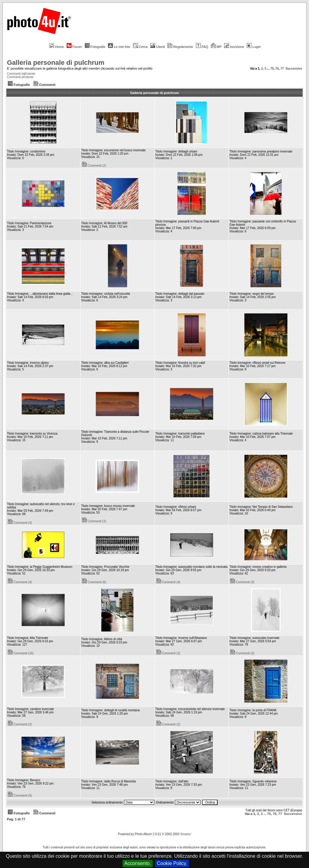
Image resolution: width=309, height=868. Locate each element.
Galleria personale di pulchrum (56, 63)
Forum (74, 47)
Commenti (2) (94, 166)
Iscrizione (234, 47)
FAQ (202, 47)
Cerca (140, 47)
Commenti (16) (21, 653)
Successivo (294, 69)
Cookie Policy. (172, 863)
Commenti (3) (94, 521)
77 (282, 69)
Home (56, 47)
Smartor (186, 834)
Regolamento (180, 47)
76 (277, 69)
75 (272, 69)
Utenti (158, 47)
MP (216, 47)
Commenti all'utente (20, 77)
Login (254, 47)
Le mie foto (119, 47)
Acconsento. (138, 863)
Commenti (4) (20, 523)
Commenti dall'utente (21, 74)
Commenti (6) (94, 582)
